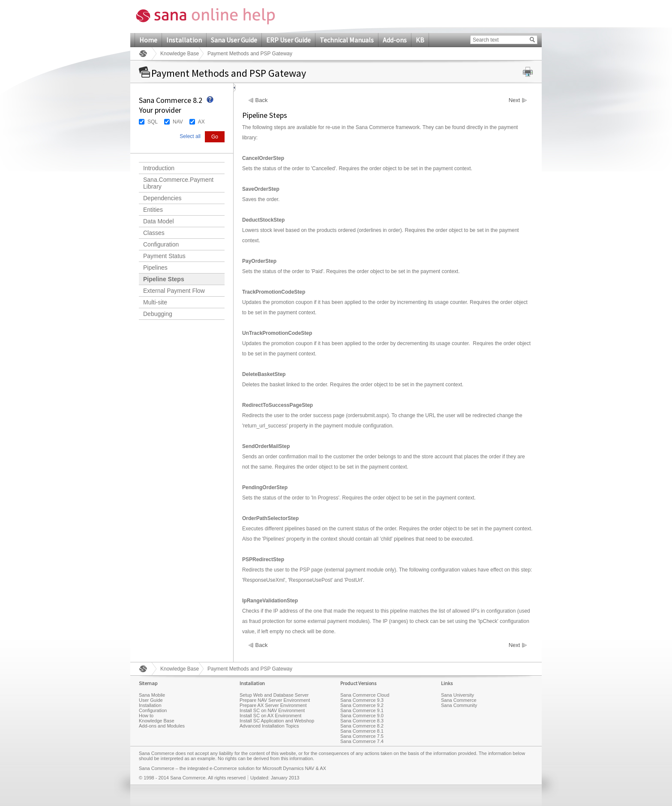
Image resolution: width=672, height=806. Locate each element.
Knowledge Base (180, 54)
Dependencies (162, 198)
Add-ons (395, 40)
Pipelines (155, 268)
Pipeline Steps (164, 279)
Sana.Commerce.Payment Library (178, 183)
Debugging (158, 314)
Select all (190, 136)
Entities (153, 210)
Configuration (161, 244)
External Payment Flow (174, 291)
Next (514, 100)
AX (201, 122)
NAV (178, 122)
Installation (184, 40)
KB (420, 40)
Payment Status (164, 256)
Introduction (159, 168)
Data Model (159, 221)
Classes (154, 233)
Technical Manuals (347, 40)
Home (148, 40)
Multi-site (155, 302)
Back (262, 100)
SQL (153, 122)
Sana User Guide (234, 40)
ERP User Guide (288, 40)
